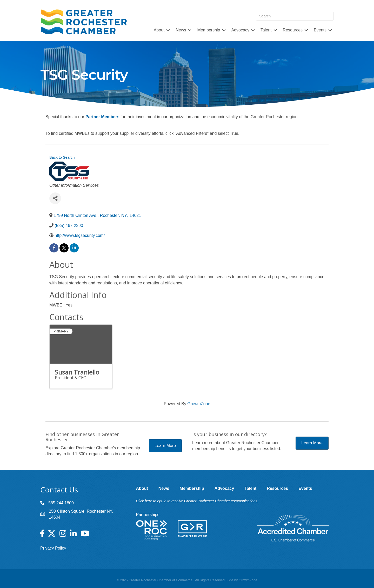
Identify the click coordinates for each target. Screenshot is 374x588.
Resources (293, 30)
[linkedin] (74, 248)
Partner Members (102, 117)
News (181, 30)
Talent (266, 30)
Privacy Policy (53, 548)
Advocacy (240, 30)
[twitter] (64, 248)
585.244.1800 (61, 503)
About (159, 30)
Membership (209, 30)
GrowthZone (199, 404)
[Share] (55, 198)
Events (320, 30)
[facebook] (54, 248)
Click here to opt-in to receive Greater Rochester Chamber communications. (197, 501)
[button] (165, 446)
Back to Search (62, 157)
